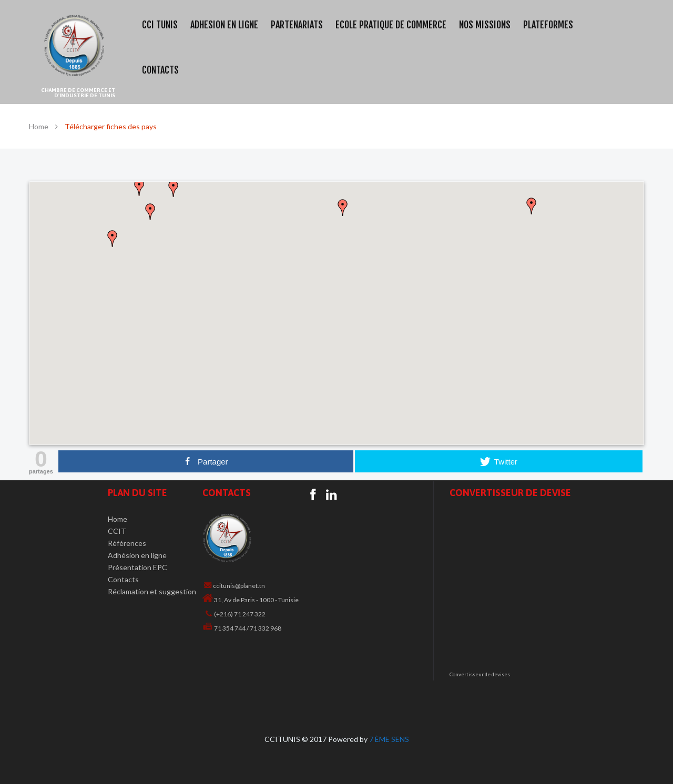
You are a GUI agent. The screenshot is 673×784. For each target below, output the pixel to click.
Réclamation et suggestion (152, 591)
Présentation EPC (137, 567)
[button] (336, 307)
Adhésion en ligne (137, 555)
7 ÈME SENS (389, 739)
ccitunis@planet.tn (239, 586)
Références (127, 543)
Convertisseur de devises (480, 674)
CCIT (117, 531)
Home (39, 126)
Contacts (123, 579)
